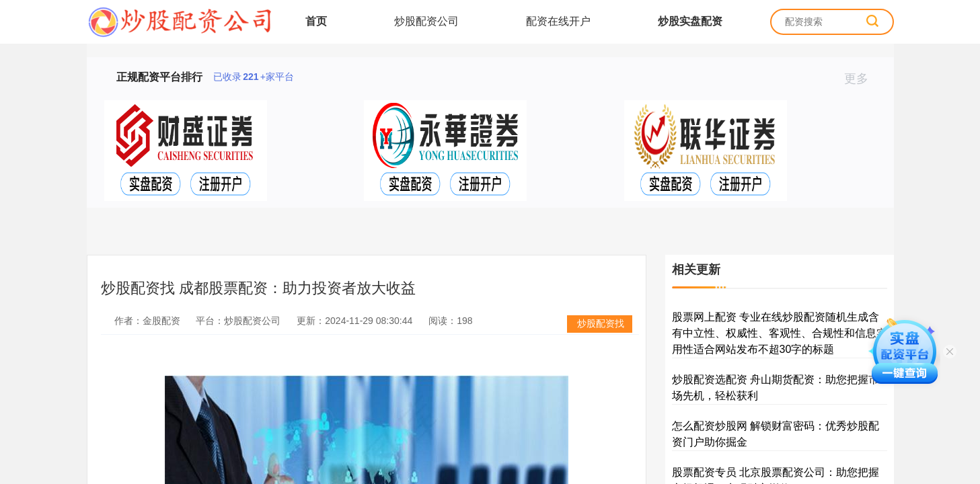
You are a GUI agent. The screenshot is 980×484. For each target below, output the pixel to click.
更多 (862, 79)
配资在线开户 (558, 21)
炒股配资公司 (426, 21)
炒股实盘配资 (690, 21)
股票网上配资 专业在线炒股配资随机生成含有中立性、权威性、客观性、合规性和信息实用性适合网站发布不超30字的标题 (780, 333)
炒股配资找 (601, 323)
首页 (316, 21)
